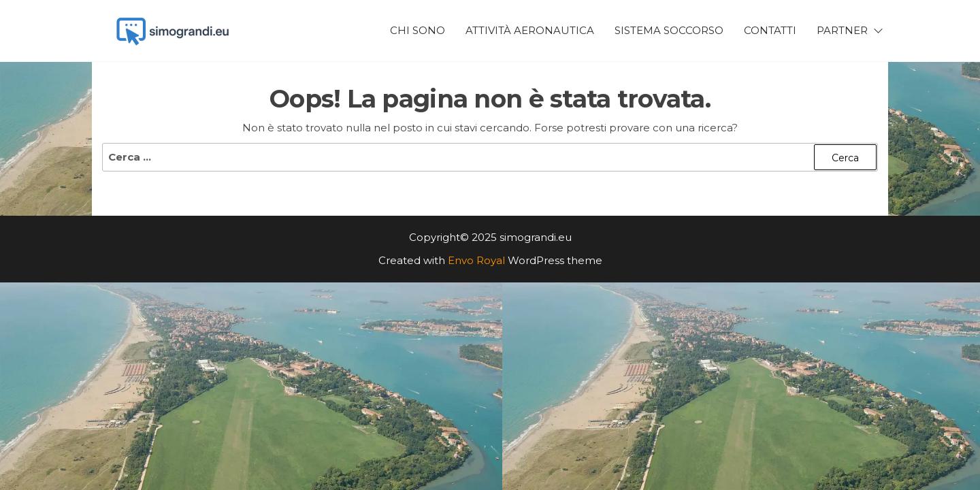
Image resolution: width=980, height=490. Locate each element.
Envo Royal (476, 260)
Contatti (770, 30)
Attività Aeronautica (530, 30)
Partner (842, 30)
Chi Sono (418, 30)
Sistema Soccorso (669, 30)
